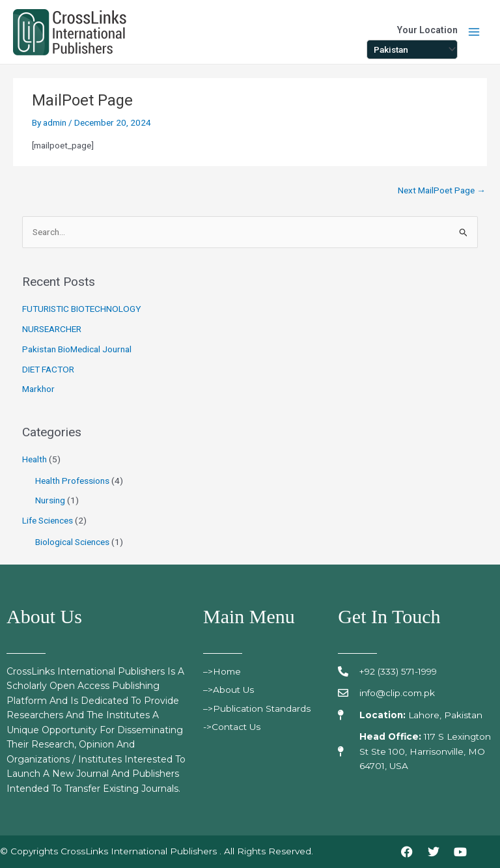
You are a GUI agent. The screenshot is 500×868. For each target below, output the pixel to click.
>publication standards (259, 708)
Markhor (38, 389)
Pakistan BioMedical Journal (77, 349)
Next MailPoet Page (442, 190)
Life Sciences (48, 520)
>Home (227, 671)
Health (35, 459)
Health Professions (72, 481)
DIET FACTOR (48, 369)
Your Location (427, 30)
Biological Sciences (72, 542)
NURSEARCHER (52, 329)
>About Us (231, 690)
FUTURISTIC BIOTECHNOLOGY (82, 309)
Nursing (50, 500)
